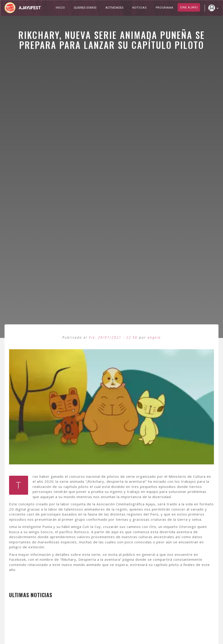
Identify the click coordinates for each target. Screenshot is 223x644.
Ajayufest (30, 8)
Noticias (140, 8)
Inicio (60, 8)
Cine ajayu (189, 7)
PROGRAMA (165, 8)
